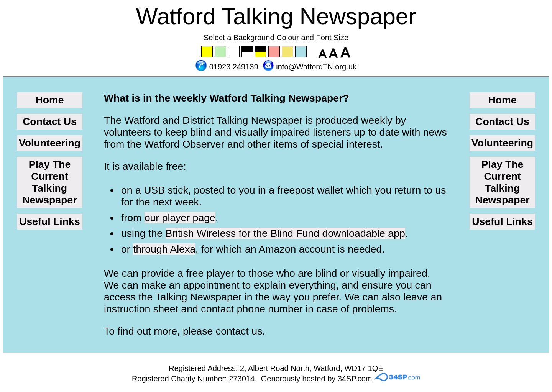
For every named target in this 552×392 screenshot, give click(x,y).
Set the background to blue (301, 52)
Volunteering (50, 143)
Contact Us (50, 121)
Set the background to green (221, 52)
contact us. (241, 331)
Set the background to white (234, 52)
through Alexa (164, 249)
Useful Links (50, 221)
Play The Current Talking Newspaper (49, 182)
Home (49, 100)
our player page (180, 218)
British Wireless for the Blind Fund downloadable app (285, 233)
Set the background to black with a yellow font (261, 52)
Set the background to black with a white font (248, 52)
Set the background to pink (274, 52)
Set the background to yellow (207, 52)
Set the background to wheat (288, 52)
